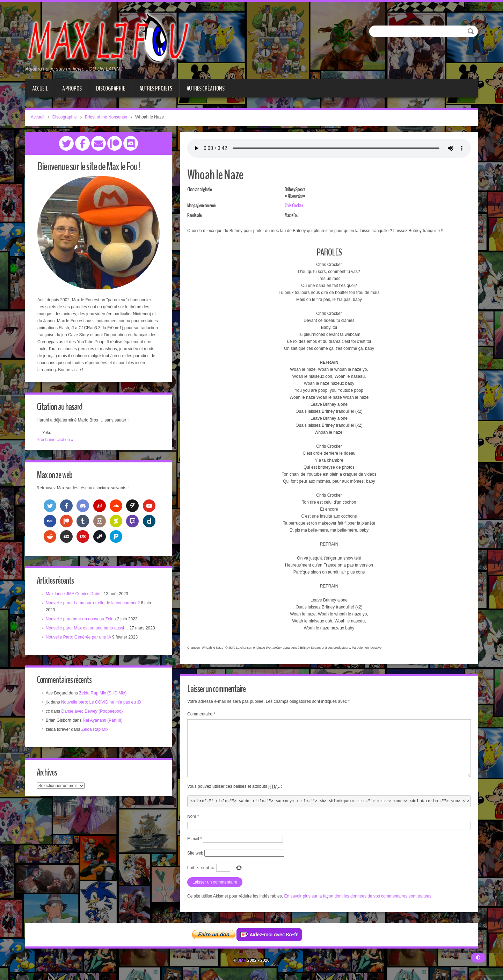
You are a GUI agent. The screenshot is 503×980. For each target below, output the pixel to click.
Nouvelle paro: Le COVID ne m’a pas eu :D (102, 704)
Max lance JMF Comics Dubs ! (75, 595)
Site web (195, 853)
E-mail (195, 839)
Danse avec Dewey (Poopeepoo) (93, 713)
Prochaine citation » (56, 440)
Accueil (40, 88)
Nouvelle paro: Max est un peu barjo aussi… (88, 629)
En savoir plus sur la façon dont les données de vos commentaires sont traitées (358, 896)
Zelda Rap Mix (96, 731)
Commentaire (201, 714)
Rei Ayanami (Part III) (103, 722)
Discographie (111, 88)
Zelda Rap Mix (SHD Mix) (103, 694)
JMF (242, 960)
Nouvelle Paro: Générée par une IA (79, 638)
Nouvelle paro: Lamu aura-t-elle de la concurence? (94, 604)
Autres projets (156, 88)
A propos (72, 88)
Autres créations (206, 88)
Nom (193, 816)
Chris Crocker (293, 206)
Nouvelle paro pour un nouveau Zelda (82, 620)
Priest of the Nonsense (106, 117)
